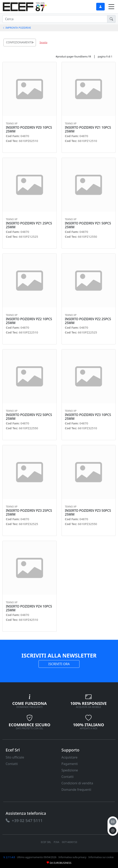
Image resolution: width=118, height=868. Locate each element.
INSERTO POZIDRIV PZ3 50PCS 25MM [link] (88, 513)
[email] (113, 822)
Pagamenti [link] (70, 764)
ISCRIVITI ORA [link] (59, 664)
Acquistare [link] (70, 757)
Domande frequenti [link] (76, 790)
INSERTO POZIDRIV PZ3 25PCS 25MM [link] (29, 513)
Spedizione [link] (70, 770)
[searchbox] (34, 47)
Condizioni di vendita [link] (77, 783)
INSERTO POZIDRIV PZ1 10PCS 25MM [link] (88, 129)
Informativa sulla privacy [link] (73, 857)
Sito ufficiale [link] (15, 757)
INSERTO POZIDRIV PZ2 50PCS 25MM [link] (29, 417)
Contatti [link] (12, 764)
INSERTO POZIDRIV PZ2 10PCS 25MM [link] (29, 321)
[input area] (55, 19)
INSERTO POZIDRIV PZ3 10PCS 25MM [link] (88, 417)
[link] (25, 6)
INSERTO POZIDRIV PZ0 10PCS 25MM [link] (29, 129)
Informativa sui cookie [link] (101, 857)
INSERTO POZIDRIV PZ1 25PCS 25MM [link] (29, 225)
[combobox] (20, 43)
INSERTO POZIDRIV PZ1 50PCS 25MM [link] (88, 225)
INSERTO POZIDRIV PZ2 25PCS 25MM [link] (88, 321)
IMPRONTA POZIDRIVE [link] (17, 28)
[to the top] (113, 830)
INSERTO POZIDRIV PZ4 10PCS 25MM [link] (29, 608)
